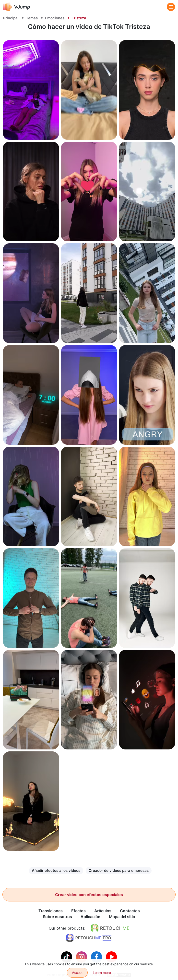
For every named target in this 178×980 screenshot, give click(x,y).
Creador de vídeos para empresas (119, 870)
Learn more (102, 973)
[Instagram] (82, 957)
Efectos (78, 911)
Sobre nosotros (57, 917)
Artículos (103, 911)
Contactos (130, 911)
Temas (32, 18)
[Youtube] (111, 957)
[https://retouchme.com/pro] (89, 938)
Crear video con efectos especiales (89, 895)
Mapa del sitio (122, 917)
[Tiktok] (67, 957)
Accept (77, 973)
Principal (11, 18)
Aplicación (90, 917)
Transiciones (51, 911)
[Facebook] (97, 957)
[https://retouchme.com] (110, 928)
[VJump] (17, 7)
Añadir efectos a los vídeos (56, 870)
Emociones (55, 18)
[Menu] (171, 7)
